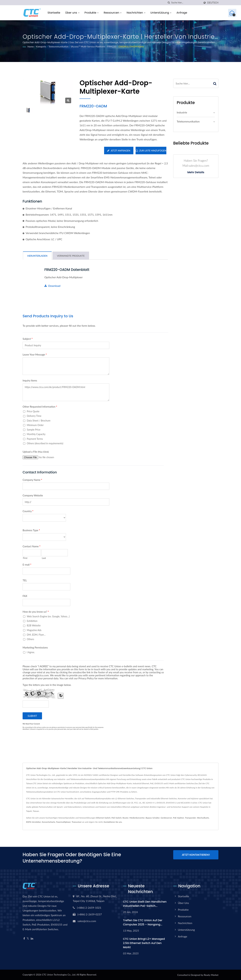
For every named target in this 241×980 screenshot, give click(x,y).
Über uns (72, 13)
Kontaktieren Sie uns (113, 822)
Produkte (92, 13)
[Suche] (169, 3)
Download (52, 286)
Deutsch (213, 3)
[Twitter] (28, 939)
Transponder (190, 818)
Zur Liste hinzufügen (151, 151)
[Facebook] (24, 939)
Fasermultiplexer (64, 822)
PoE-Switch (116, 818)
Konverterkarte (49, 822)
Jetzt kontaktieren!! (196, 855)
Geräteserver (166, 818)
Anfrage (182, 13)
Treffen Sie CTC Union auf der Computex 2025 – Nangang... (143, 922)
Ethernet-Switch (103, 818)
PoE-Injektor (179, 818)
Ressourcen (113, 13)
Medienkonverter (137, 818)
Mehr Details (196, 172)
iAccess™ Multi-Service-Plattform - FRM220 (93, 46)
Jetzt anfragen (119, 151)
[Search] (186, 3)
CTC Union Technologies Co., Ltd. (59, 974)
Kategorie (41, 46)
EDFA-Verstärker (34, 822)
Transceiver (77, 822)
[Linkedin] (32, 939)
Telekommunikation (58, 46)
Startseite (54, 13)
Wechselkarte (203, 818)
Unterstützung (161, 13)
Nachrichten (136, 13)
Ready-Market (211, 975)
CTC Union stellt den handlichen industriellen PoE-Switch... (145, 904)
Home (31, 46)
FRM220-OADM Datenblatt (67, 270)
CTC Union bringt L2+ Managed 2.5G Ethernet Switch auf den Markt (144, 943)
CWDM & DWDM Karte (131, 46)
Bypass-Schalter (153, 818)
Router (126, 818)
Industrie (182, 112)
